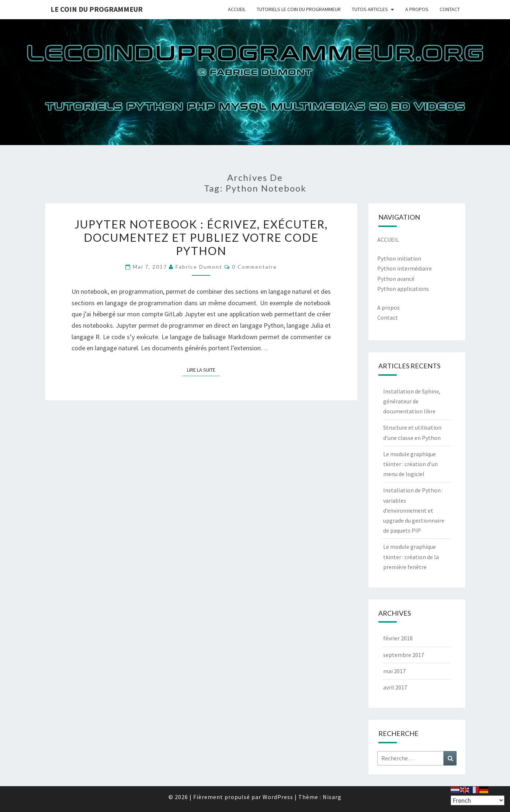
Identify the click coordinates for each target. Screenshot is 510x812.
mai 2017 (394, 671)
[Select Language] (478, 800)
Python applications (403, 289)
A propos (388, 307)
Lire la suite (203, 369)
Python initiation (399, 258)
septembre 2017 (404, 655)
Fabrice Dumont (199, 267)
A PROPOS (417, 9)
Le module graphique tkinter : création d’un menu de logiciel (410, 464)
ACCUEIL (237, 9)
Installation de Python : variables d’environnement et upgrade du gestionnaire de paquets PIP (414, 510)
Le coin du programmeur (97, 9)
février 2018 (398, 638)
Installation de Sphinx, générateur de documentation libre (412, 401)
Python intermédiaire (405, 268)
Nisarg (332, 797)
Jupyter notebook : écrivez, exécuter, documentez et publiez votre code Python (201, 237)
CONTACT (450, 9)
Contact (388, 317)
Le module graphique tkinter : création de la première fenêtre (411, 557)
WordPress (278, 797)
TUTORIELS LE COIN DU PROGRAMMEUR (299, 9)
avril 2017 (395, 687)
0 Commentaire (254, 267)
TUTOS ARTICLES (370, 9)
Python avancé (396, 279)
